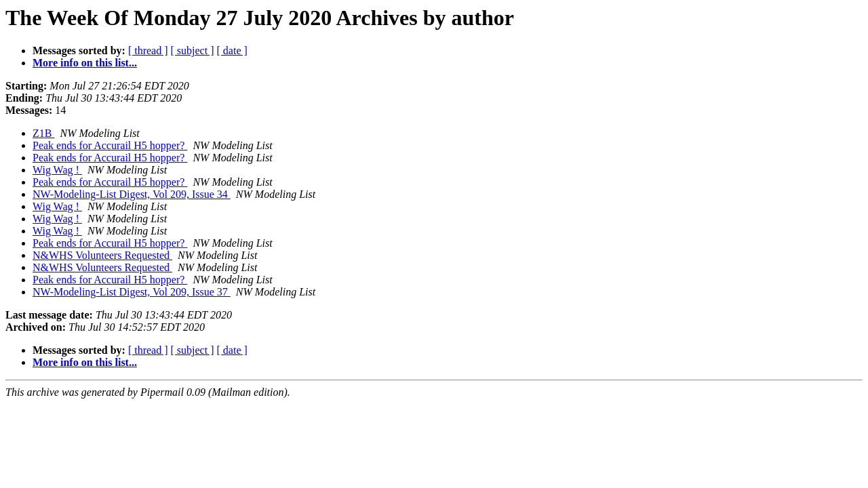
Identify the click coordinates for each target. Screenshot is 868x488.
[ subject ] (193, 50)
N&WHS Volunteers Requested (102, 255)
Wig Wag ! (57, 170)
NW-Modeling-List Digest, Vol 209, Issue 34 (132, 194)
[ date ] (232, 50)
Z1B (43, 133)
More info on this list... (85, 63)
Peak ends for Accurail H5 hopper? (110, 145)
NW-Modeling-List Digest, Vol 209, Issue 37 (132, 292)
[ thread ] (148, 50)
